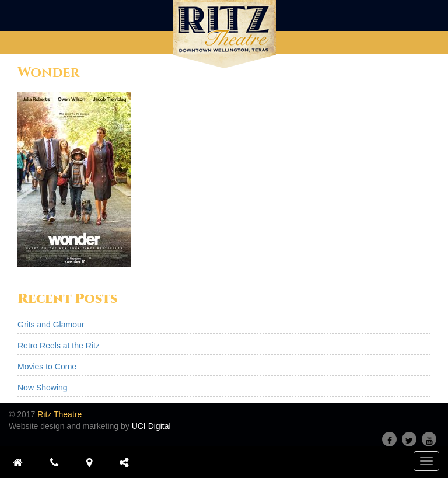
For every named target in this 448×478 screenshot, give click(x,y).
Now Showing (43, 388)
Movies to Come (47, 367)
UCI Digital (151, 426)
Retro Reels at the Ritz (59, 346)
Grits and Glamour (51, 325)
